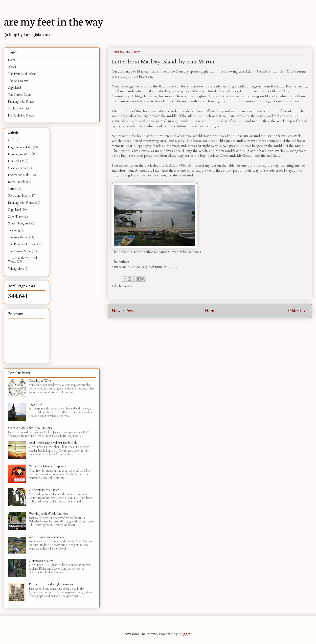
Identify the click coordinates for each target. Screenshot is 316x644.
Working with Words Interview (49, 514)
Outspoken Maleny (41, 561)
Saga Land (15, 88)
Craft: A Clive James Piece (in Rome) (31, 428)
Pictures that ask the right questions (51, 584)
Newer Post (122, 311)
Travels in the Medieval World (22, 260)
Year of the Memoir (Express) (47, 466)
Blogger (185, 634)
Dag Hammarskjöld (20, 147)
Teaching (14, 230)
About (12, 67)
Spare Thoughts (18, 223)
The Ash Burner (18, 81)
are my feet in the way (54, 21)
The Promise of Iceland (22, 74)
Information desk (18, 175)
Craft (11, 140)
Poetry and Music (19, 196)
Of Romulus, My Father (44, 490)
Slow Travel (16, 217)
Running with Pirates (21, 102)
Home (211, 311)
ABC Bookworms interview (47, 537)
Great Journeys (17, 168)
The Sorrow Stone (20, 95)
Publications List (19, 108)
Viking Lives (16, 269)
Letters (128, 286)
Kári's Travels (17, 182)
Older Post (298, 311)
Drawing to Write (19, 154)
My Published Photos (21, 116)
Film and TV (16, 161)
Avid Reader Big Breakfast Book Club (53, 443)
